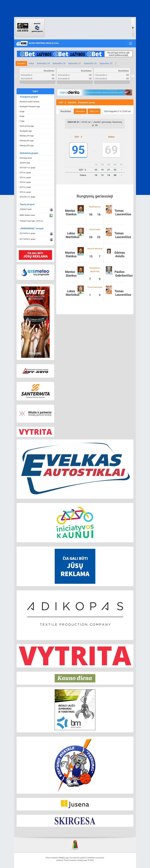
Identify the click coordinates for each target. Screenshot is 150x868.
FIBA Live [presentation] (94, 111)
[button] (35, 102)
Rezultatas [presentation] (66, 111)
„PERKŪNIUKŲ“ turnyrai (32, 228)
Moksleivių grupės (29, 153)
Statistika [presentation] (80, 111)
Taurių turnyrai (27, 204)
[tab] (66, 111)
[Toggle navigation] (130, 43)
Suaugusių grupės (29, 97)
